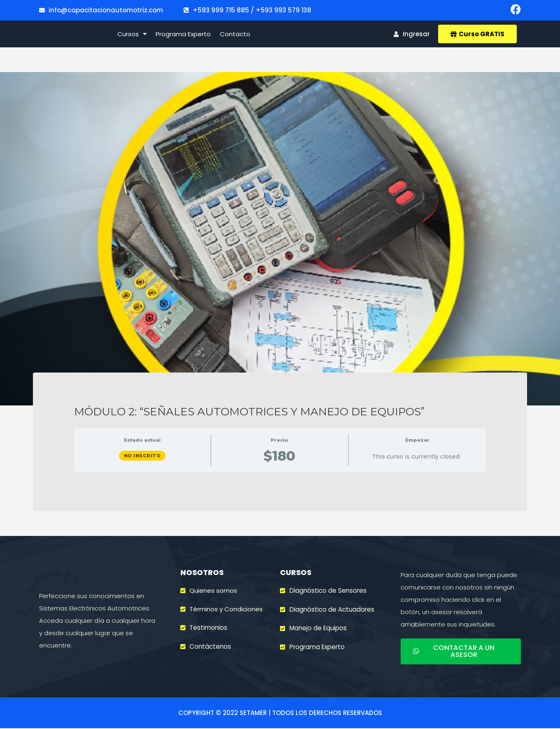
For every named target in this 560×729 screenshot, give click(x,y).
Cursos (132, 37)
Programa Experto (183, 36)
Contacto (235, 36)
